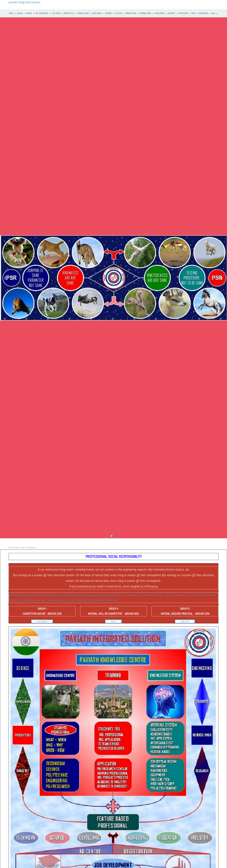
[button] (5, 278)
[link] (113, 628)
